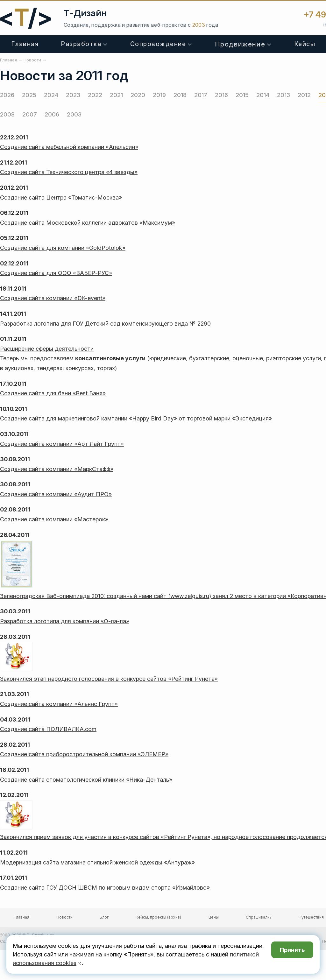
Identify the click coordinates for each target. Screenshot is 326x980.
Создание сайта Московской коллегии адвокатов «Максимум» (88, 223)
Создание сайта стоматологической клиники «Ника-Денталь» (86, 780)
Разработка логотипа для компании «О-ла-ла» (65, 621)
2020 (138, 95)
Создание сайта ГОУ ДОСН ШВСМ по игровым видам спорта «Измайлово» (105, 888)
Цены (214, 917)
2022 (95, 95)
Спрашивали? (259, 917)
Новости (64, 917)
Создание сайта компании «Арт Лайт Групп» (62, 444)
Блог (104, 917)
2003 (74, 114)
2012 (304, 95)
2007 (30, 114)
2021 (116, 95)
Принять (292, 950)
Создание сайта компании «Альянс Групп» (59, 704)
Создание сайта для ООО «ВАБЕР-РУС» (56, 273)
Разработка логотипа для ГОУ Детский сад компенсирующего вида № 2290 (105, 324)
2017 (201, 95)
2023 (73, 95)
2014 (263, 95)
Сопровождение (158, 44)
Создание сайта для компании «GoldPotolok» (63, 248)
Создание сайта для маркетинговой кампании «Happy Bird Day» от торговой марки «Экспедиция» (136, 418)
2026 (7, 95)
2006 (52, 114)
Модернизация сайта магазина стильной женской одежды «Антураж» (97, 862)
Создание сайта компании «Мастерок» (54, 519)
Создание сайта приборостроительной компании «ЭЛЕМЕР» (84, 754)
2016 (221, 95)
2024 (51, 95)
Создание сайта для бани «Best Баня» (53, 393)
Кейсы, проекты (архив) (158, 917)
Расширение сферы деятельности (47, 349)
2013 (283, 95)
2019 (159, 95)
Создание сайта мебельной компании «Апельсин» (69, 147)
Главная (25, 44)
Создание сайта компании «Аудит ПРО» (56, 494)
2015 (242, 95)
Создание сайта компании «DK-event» (53, 298)
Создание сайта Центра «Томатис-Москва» (61, 197)
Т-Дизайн (85, 13)
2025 (29, 95)
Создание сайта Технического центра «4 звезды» (69, 172)
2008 (7, 114)
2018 (180, 95)
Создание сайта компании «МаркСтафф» (57, 469)
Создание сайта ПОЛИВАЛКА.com (48, 729)
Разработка (81, 44)
